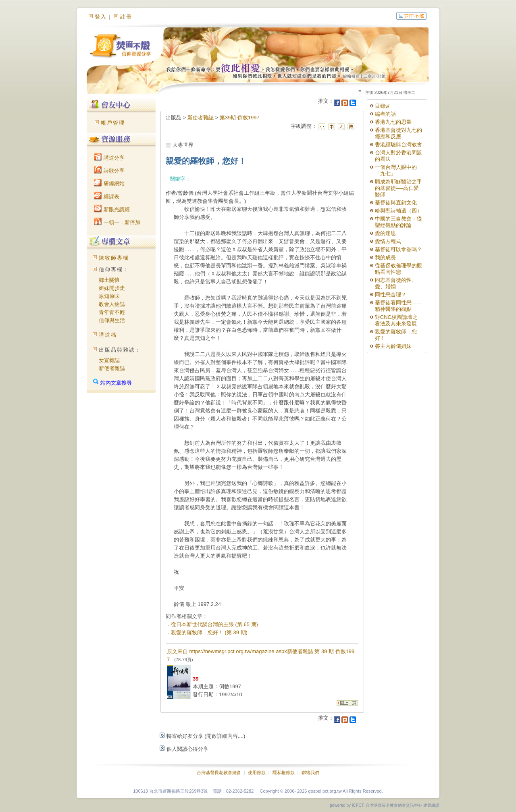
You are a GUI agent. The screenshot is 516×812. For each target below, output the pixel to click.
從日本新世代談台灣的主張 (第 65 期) (214, 624)
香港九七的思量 (393, 122)
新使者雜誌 (112, 368)
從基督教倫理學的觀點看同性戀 (398, 269)
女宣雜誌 (109, 360)
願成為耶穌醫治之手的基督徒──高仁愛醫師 (398, 188)
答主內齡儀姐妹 (393, 346)
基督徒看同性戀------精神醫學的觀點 (398, 306)
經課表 (107, 197)
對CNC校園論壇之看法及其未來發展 (396, 320)
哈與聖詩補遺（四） (398, 211)
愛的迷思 (385, 233)
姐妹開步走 (112, 288)
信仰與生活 (112, 320)
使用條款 (257, 772)
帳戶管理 (113, 123)
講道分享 (109, 158)
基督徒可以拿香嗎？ (398, 249)
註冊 (126, 17)
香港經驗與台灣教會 (398, 145)
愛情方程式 (388, 241)
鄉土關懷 (109, 280)
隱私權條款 (284, 772)
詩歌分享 (109, 171)
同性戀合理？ (391, 295)
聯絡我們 (310, 772)
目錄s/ (382, 106)
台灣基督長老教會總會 (219, 772)
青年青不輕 (112, 312)
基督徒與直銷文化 (396, 203)
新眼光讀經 (112, 209)
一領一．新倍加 (117, 222)
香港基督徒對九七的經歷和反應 (398, 133)
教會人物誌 (112, 304)
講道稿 (108, 335)
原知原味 (109, 296)
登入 (101, 17)
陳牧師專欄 (114, 258)
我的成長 (385, 257)
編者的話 (385, 114)
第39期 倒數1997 (240, 118)
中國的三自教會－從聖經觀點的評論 (398, 222)
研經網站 (109, 184)
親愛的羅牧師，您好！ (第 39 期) (209, 632)
